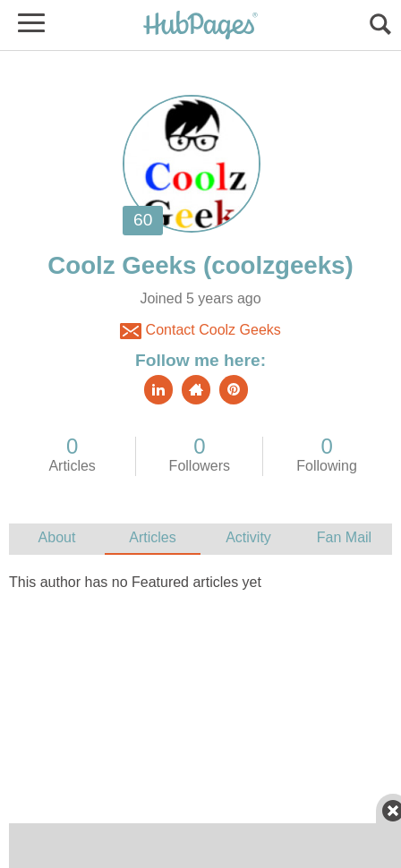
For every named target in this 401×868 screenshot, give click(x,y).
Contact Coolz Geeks (200, 331)
